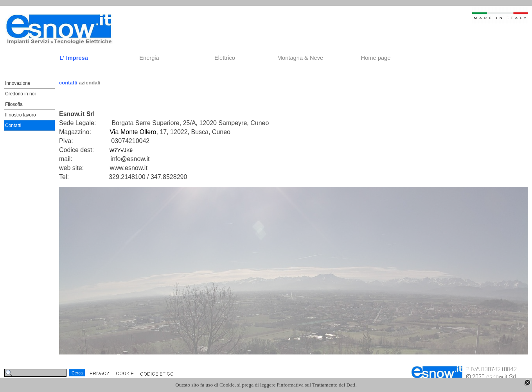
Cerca (77, 373)
